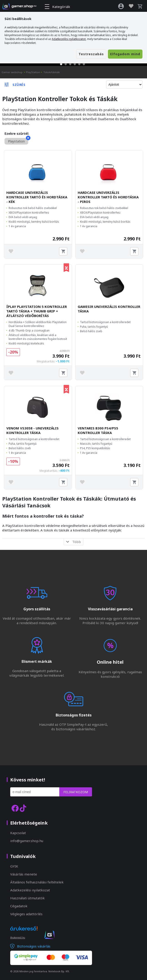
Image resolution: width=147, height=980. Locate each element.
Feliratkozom (76, 792)
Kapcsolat (18, 833)
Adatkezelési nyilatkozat (30, 890)
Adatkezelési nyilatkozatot (69, 39)
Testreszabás (91, 54)
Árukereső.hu (18, 938)
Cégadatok (19, 906)
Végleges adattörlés (26, 914)
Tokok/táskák (52, 72)
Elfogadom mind (125, 54)
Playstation (18, 141)
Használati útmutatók (27, 898)
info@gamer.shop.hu (27, 841)
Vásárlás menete (24, 874)
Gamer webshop (12, 72)
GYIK (14, 866)
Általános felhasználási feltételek (37, 882)
